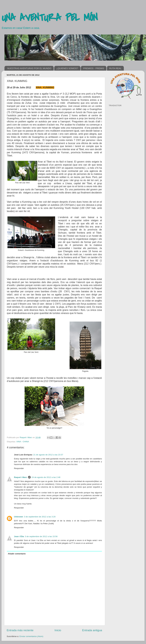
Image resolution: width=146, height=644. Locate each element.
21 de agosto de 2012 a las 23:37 (48, 455)
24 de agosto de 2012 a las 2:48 (46, 477)
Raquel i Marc (26, 437)
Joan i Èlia (19, 536)
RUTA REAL (115, 68)
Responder (19, 468)
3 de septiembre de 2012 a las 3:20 (40, 517)
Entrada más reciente (20, 630)
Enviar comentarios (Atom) (31, 636)
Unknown (19, 517)
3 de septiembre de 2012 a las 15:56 (41, 536)
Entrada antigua (92, 630)
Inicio (58, 630)
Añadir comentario (17, 554)
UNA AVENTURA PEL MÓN (50, 18)
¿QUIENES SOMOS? (67, 68)
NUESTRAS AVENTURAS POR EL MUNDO (29, 68)
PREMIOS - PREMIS (94, 68)
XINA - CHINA (23, 442)
